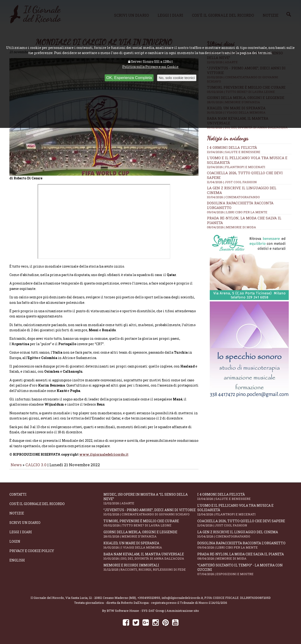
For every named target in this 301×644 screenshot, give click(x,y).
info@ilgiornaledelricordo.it (182, 601)
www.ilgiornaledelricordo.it (104, 458)
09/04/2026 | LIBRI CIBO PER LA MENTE (237, 212)
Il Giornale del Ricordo (47, 601)
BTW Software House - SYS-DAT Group (136, 614)
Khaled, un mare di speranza (150, 548)
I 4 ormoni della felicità (232, 147)
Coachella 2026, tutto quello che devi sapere (244, 526)
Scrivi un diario (25, 526)
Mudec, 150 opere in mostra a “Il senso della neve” (150, 502)
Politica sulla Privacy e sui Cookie (150, 67)
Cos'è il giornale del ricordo (37, 507)
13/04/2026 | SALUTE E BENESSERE (234, 152)
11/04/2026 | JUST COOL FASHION (232, 182)
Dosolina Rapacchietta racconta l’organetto (244, 548)
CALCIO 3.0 (36, 468)
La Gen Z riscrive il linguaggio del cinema (244, 537)
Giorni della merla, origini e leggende (150, 537)
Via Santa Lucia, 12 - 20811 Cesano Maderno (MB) (101, 601)
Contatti (18, 498)
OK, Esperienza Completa (129, 78)
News (16, 468)
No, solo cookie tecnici (177, 78)
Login (15, 545)
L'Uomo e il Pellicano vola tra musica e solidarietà (244, 513)
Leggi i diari (21, 535)
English (17, 563)
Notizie (17, 516)
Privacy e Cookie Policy (32, 554)
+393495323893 (149, 601)
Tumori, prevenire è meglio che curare (150, 526)
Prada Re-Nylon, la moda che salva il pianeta (244, 559)
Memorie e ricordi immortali (150, 571)
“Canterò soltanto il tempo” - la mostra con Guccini (244, 573)
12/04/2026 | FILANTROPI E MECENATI (236, 167)
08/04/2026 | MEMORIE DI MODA (232, 227)
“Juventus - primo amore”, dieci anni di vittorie (150, 515)
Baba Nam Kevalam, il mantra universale (150, 559)
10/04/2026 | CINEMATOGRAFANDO (233, 197)
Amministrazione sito (183, 614)
